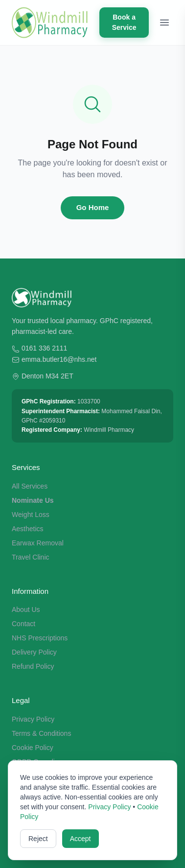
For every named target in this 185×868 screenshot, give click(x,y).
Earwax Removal (38, 543)
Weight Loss (31, 515)
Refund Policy (33, 666)
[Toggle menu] (164, 23)
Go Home (93, 207)
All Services (30, 486)
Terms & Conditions (41, 733)
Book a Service (124, 22)
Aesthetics (28, 529)
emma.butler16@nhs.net (59, 359)
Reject (38, 839)
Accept (81, 839)
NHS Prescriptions (40, 638)
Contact (23, 624)
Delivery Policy (34, 652)
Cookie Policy (33, 748)
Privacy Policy (33, 719)
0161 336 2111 (44, 348)
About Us (26, 610)
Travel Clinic (31, 557)
